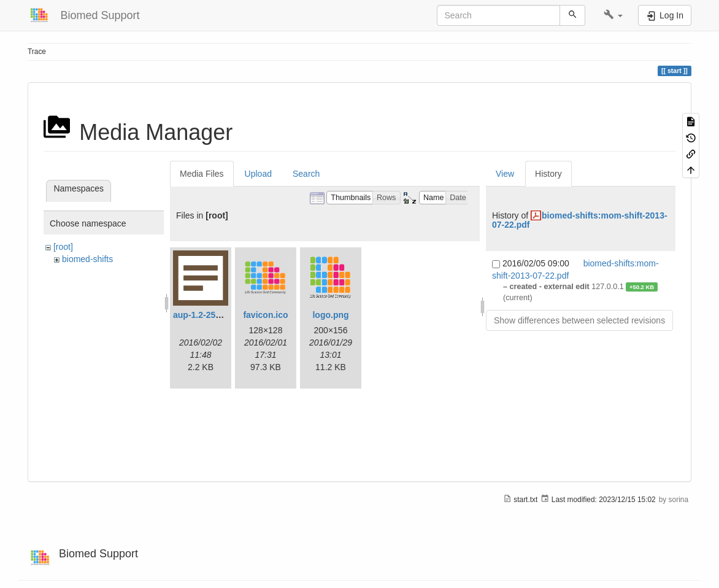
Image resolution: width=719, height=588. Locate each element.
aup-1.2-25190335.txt (215, 315)
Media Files (202, 174)
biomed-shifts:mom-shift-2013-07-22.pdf (580, 220)
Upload (258, 174)
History (548, 174)
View (505, 174)
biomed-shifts (87, 259)
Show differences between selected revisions (579, 320)
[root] (63, 247)
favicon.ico (265, 315)
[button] (613, 15)
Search (306, 174)
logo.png (330, 315)
